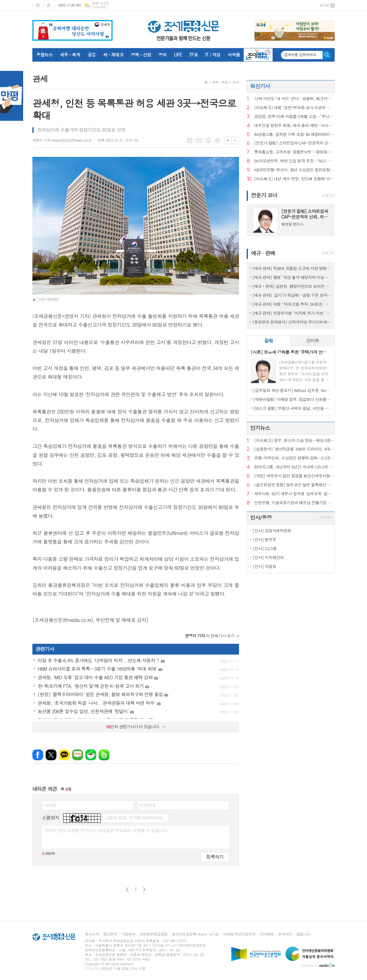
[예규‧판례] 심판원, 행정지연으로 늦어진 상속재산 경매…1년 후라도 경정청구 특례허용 (292, 286)
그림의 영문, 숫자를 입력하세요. (134, 818)
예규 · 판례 (263, 253)
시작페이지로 (38, 5)
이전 (127, 890)
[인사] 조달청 (264, 566)
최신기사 (260, 86)
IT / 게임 (213, 55)
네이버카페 (91, 755)
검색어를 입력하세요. (301, 55)
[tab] (269, 341)
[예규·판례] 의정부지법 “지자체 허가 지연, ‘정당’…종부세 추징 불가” (292, 313)
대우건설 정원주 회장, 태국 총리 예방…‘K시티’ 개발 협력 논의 (294, 126)
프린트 (208, 141)
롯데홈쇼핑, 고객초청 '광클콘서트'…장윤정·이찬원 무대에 (294, 152)
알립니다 (303, 934)
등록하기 (215, 857)
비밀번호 (148, 805)
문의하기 (285, 934)
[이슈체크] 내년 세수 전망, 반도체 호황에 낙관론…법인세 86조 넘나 (294, 179)
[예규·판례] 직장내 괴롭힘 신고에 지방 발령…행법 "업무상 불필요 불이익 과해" (292, 268)
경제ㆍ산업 (141, 55)
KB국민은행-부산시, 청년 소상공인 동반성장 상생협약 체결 (294, 170)
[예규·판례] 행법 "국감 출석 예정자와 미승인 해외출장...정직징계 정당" (292, 277)
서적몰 (234, 55)
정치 (163, 55)
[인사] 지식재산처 (268, 557)
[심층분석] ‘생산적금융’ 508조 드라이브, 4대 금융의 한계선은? (294, 449)
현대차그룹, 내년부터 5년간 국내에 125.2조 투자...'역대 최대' (294, 467)
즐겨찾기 (49, 5)
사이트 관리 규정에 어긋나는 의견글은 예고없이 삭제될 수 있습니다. (106, 830)
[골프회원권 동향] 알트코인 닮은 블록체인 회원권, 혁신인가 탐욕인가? (294, 485)
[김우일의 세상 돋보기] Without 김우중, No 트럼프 (292, 390)
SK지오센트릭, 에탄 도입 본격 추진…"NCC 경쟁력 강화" (294, 161)
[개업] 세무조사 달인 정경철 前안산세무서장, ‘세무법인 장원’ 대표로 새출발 (294, 476)
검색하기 (327, 55)
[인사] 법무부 (264, 539)
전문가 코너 (264, 195)
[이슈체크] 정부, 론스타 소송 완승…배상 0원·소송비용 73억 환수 (294, 441)
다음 (144, 890)
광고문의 (110, 934)
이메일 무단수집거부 (239, 934)
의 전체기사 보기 (210, 636)
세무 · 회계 (220, 82)
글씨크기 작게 (235, 140)
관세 (235, 82)
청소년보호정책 (195, 934)
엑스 (51, 755)
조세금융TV (258, 55)
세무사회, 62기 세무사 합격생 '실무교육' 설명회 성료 (294, 494)
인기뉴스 (260, 428)
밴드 (104, 755)
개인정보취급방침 (153, 934)
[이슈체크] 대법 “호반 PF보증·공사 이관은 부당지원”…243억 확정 (294, 108)
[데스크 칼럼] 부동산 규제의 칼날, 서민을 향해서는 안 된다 (292, 408)
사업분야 (128, 934)
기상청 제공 (99, 7)
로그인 (324, 5)
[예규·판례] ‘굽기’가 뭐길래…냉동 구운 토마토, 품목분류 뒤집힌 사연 (292, 295)
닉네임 (50, 805)
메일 (199, 141)
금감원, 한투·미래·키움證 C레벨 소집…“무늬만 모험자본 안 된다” (294, 117)
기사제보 (267, 934)
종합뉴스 (45, 55)
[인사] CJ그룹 (265, 548)
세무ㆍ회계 (70, 55)
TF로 (193, 55)
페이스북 (38, 755)
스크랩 (217, 141)
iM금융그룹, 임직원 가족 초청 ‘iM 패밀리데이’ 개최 (294, 135)
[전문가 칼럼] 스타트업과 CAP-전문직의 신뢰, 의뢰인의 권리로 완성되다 (294, 143)
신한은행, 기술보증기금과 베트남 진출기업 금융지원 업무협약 (294, 503)
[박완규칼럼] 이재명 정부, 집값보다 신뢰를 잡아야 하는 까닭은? (292, 399)
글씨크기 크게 (228, 140)
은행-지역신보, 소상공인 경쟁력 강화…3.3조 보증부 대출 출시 (294, 458)
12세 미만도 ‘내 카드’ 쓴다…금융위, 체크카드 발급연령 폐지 (294, 99)
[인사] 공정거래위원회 (272, 531)
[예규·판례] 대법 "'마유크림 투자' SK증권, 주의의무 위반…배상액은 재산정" (292, 304)
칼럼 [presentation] (269, 340)
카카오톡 (64, 755)
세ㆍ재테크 (113, 55)
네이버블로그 (78, 755)
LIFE (178, 55)
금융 (92, 55)
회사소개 (92, 934)
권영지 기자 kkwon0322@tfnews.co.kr (62, 140)
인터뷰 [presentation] (312, 340)
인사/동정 (261, 517)
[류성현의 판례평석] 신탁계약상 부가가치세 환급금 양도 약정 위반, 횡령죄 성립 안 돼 (292, 322)
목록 (190, 141)
